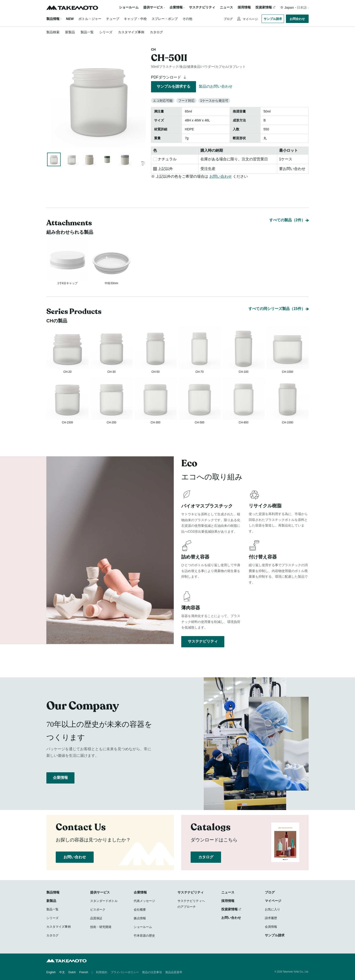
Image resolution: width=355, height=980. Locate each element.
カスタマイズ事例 (131, 32)
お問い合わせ (221, 176)
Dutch (72, 973)
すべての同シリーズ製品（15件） (277, 296)
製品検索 (53, 32)
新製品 (70, 32)
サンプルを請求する (174, 86)
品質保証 (96, 919)
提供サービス (100, 893)
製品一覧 (87, 32)
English (51, 973)
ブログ (228, 19)
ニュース (226, 7)
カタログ (156, 32)
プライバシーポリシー (125, 973)
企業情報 (60, 784)
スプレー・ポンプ (165, 19)
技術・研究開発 (101, 928)
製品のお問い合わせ (216, 86)
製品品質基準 (174, 973)
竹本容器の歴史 (144, 937)
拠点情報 (140, 919)
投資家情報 (264, 7)
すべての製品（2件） (287, 200)
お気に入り (272, 910)
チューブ (113, 19)
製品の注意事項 (152, 973)
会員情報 (271, 928)
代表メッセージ (144, 902)
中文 (62, 973)
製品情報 (53, 19)
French (84, 973)
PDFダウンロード (169, 77)
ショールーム (129, 7)
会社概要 (140, 910)
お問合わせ (297, 19)
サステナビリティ (202, 7)
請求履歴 (271, 919)
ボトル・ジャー (90, 19)
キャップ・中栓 (135, 19)
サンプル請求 (273, 19)
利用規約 (102, 973)
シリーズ (106, 32)
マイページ (250, 19)
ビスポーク (98, 910)
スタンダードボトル (104, 902)
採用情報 (244, 7)
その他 (187, 19)
